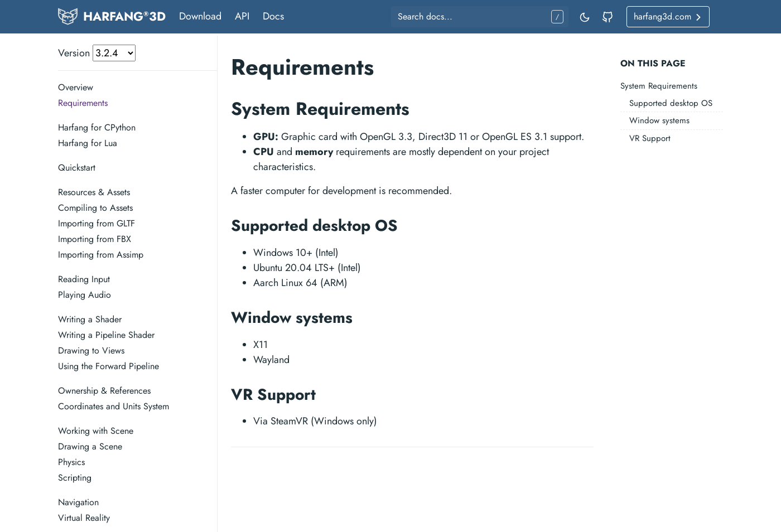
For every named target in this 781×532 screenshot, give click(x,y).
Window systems (659, 120)
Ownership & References (104, 391)
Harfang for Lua (88, 143)
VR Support (650, 138)
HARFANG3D (124, 16)
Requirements (83, 103)
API (242, 16)
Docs (273, 16)
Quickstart (77, 168)
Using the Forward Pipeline (109, 366)
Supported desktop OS (671, 103)
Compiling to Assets (95, 208)
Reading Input (84, 279)
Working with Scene (96, 431)
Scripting (75, 478)
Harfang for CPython (97, 127)
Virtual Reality (84, 518)
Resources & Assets (94, 192)
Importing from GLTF (97, 223)
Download (200, 16)
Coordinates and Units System (114, 406)
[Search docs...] (480, 17)
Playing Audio (85, 295)
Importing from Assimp (101, 255)
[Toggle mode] (585, 16)
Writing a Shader (90, 319)
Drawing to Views (91, 350)
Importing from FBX (95, 239)
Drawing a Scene (90, 446)
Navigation (78, 502)
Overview (76, 87)
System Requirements (659, 86)
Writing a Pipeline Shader (106, 335)
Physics (71, 462)
